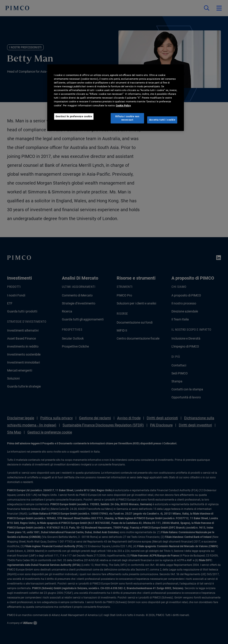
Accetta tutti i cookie (162, 120)
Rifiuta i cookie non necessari (127, 118)
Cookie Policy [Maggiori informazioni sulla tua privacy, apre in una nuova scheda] (123, 105)
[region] (116, 98)
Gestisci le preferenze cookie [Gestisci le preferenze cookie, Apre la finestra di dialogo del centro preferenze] (74, 116)
